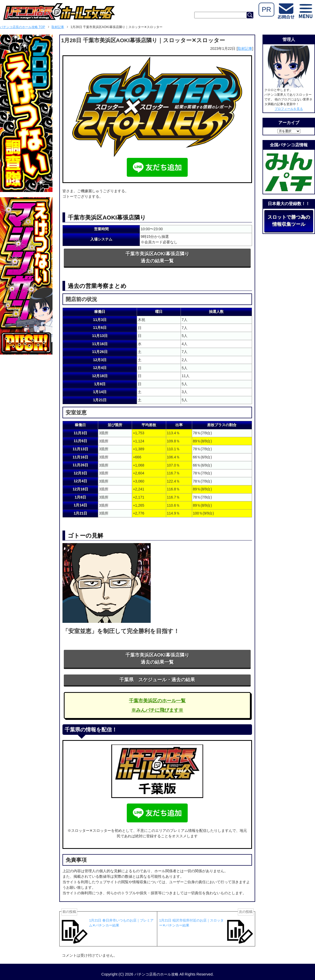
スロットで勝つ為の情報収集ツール (289, 221)
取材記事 (245, 49)
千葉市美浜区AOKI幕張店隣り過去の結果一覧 (157, 257)
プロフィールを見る (289, 109)
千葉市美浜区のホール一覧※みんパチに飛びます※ (157, 705)
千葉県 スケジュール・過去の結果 (157, 680)
